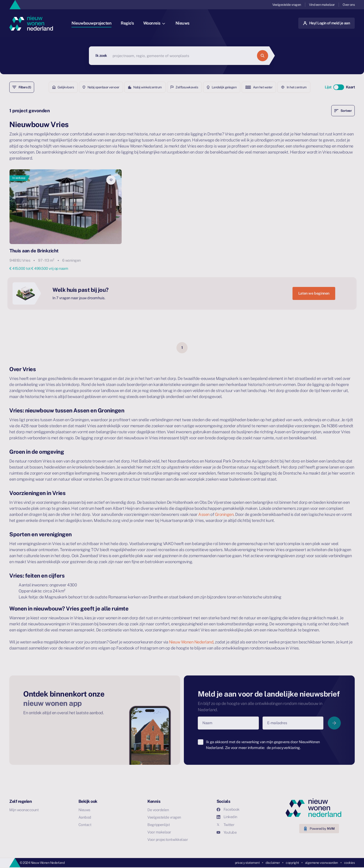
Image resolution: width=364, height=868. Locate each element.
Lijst (328, 87)
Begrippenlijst (159, 825)
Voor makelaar (159, 832)
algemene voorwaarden (322, 863)
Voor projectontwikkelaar (168, 840)
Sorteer (343, 111)
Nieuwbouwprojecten (91, 23)
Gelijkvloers (63, 87)
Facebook (228, 809)
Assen (204, 514)
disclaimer (273, 863)
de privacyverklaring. (284, 748)
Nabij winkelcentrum (145, 87)
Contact (85, 825)
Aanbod (85, 817)
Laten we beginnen (314, 293)
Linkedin (227, 817)
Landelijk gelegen (222, 87)
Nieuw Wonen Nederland (191, 642)
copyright (292, 863)
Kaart (350, 87)
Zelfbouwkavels (184, 87)
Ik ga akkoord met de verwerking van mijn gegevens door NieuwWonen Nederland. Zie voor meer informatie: (263, 745)
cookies (349, 863)
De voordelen (158, 810)
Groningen (224, 514)
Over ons (349, 5)
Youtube (227, 832)
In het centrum (294, 87)
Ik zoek (101, 56)
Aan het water (259, 87)
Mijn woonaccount (24, 810)
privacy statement (247, 863)
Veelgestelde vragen (287, 5)
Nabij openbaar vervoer (101, 87)
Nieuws (182, 23)
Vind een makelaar (322, 5)
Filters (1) (22, 87)
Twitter (226, 825)
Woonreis (154, 23)
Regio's (127, 23)
